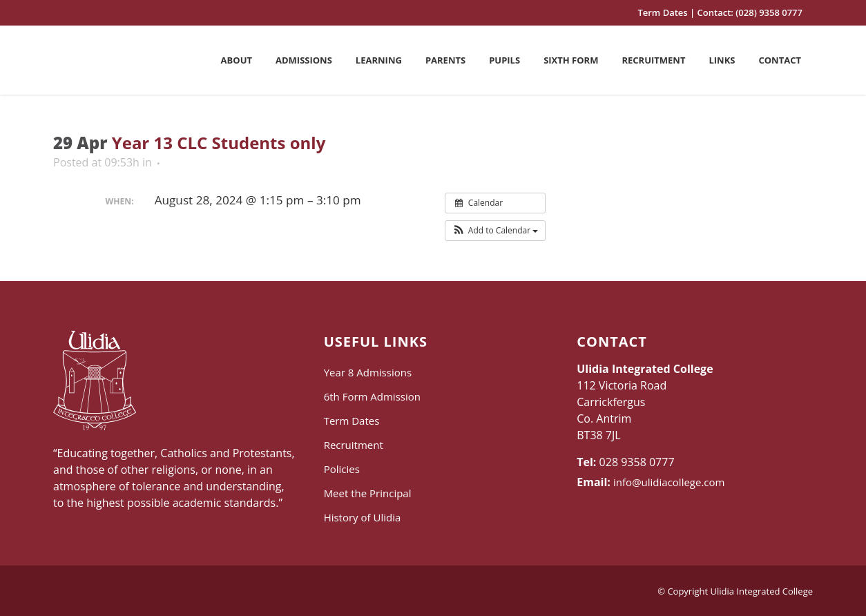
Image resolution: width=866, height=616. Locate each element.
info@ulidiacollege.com (669, 482)
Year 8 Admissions (368, 372)
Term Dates (662, 12)
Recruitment (354, 445)
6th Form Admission (372, 396)
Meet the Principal (368, 493)
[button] (495, 231)
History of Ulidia (363, 517)
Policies (342, 469)
